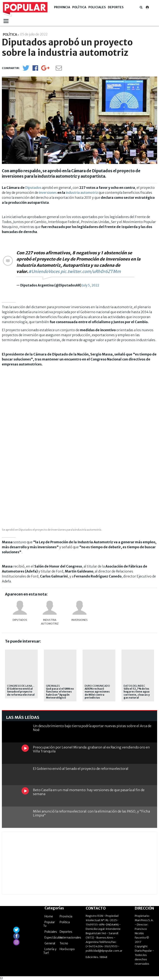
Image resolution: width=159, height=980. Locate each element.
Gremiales (53, 686)
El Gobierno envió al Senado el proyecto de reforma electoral (21, 692)
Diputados (33, 188)
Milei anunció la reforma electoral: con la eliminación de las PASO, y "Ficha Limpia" (91, 813)
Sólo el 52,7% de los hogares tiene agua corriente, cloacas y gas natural (137, 693)
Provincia (62, 7)
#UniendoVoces (44, 271)
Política (79, 7)
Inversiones (79, 620)
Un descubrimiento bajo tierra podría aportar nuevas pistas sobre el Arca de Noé (92, 728)
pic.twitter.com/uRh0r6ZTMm (91, 271)
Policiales (97, 7)
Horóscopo (67, 949)
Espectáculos (53, 938)
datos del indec (134, 686)
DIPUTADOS (20, 620)
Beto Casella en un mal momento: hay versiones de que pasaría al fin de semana (89, 792)
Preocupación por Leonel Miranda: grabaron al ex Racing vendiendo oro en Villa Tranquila (91, 749)
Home (49, 916)
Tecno (64, 943)
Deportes (116, 7)
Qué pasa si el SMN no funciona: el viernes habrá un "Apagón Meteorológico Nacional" (60, 695)
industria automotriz (82, 193)
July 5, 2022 (91, 285)
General (50, 943)
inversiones (48, 193)
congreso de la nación (23, 686)
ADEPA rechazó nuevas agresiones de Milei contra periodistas (97, 693)
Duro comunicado (97, 686)
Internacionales (70, 938)
